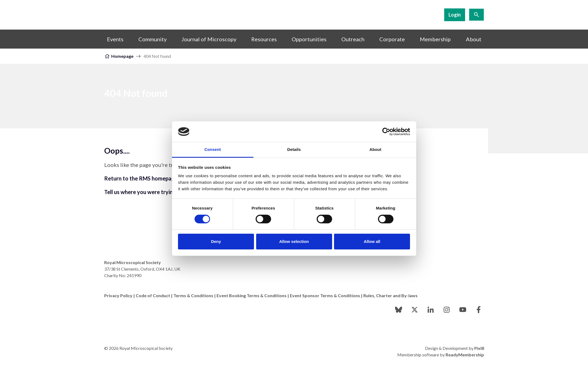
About (474, 39)
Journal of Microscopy (209, 39)
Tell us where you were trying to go (147, 192)
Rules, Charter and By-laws (390, 295)
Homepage (122, 56)
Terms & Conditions (193, 295)
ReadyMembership (465, 355)
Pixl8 (479, 348)
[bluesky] (399, 310)
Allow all (372, 241)
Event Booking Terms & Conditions (252, 295)
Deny (216, 241)
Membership (435, 39)
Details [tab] (294, 149)
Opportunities (309, 39)
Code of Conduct (153, 295)
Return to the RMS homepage (141, 178)
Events (115, 39)
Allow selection (294, 241)
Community (152, 39)
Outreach (353, 39)
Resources (264, 39)
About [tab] (376, 149)
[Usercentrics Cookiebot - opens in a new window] (386, 132)
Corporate (392, 39)
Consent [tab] (213, 149)
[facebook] (479, 310)
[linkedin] (431, 310)
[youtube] (463, 310)
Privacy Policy (118, 295)
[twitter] (415, 310)
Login (455, 15)
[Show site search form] (476, 15)
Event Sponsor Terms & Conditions (325, 295)
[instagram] (447, 310)
